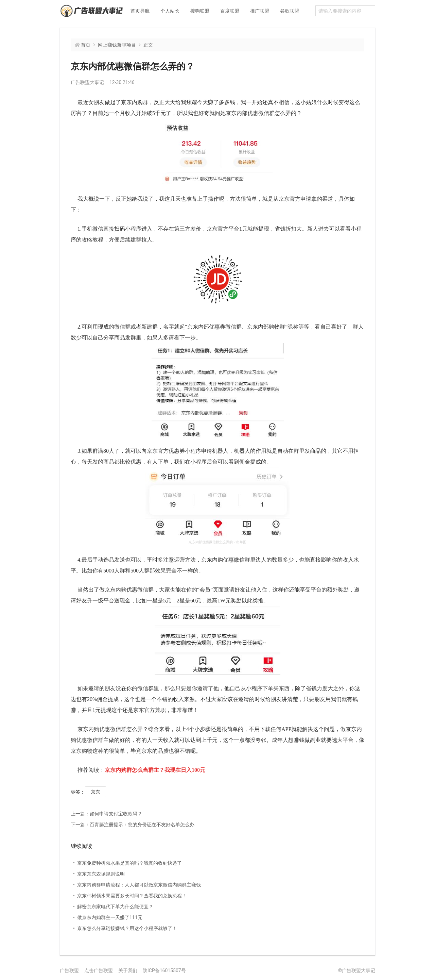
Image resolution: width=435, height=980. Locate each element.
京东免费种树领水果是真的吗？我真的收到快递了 (129, 863)
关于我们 (128, 970)
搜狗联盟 (200, 11)
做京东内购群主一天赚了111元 (110, 917)
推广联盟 (260, 11)
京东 (95, 792)
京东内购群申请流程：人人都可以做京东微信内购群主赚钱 (139, 885)
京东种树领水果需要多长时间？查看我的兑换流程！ (132, 896)
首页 (86, 45)
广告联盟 (69, 970)
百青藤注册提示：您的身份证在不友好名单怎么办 (133, 825)
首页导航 (140, 11)
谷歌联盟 (290, 11)
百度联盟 (230, 11)
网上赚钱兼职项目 (117, 45)
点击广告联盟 (99, 970)
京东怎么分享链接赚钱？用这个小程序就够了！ (127, 928)
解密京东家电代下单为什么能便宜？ (115, 907)
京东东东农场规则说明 (101, 874)
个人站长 (170, 11)
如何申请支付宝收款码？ (106, 814)
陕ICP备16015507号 (164, 970)
